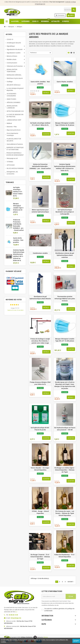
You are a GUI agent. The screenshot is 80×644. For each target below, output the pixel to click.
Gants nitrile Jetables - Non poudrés (18, 240)
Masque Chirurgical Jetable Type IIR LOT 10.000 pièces (65, 340)
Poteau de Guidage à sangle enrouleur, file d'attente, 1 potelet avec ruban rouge (40, 341)
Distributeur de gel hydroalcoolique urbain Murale (40, 298)
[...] (16, 612)
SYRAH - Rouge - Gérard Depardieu (40, 512)
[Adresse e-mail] (54, 596)
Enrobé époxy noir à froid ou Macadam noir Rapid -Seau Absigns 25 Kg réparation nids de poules (65, 385)
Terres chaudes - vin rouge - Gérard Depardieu (40, 469)
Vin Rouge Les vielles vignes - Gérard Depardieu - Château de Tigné (65, 470)
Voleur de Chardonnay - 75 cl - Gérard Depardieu (65, 556)
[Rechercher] (70, 10)
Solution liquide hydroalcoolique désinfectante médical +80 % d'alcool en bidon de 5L (65, 167)
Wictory (46, 637)
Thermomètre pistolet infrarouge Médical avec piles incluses (65, 299)
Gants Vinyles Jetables (65, 82)
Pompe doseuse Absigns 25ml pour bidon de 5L (40, 383)
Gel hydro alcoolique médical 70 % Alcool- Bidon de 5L (18, 192)
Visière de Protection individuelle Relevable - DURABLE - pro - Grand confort (40, 166)
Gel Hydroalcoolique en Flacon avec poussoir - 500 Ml (65, 429)
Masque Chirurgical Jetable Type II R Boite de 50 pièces (18, 208)
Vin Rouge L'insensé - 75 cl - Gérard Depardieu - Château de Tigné (40, 557)
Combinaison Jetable (40, 253)
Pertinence (33, 53)
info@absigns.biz (40, 4)
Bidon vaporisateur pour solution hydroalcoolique (40, 211)
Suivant (71, 582)
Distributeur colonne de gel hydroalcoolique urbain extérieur (65, 255)
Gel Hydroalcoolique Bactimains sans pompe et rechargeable (65, 212)
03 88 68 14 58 (70, 2)
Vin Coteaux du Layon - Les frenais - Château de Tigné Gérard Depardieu (65, 513)
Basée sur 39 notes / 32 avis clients (16, 310)
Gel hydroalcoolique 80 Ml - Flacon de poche (40, 429)
